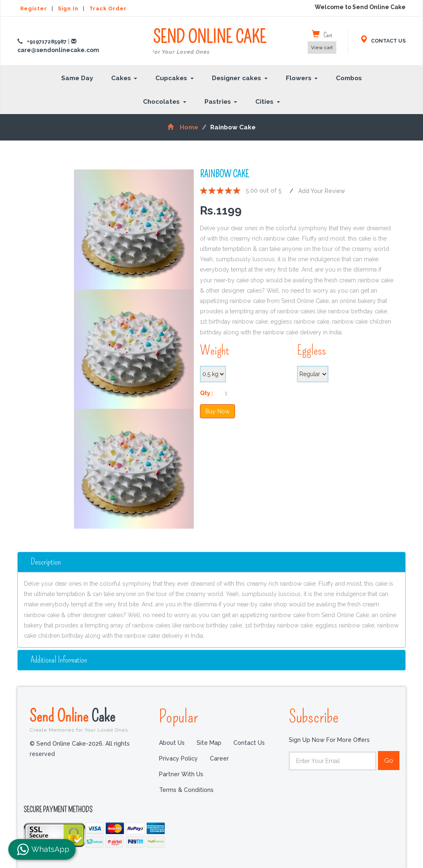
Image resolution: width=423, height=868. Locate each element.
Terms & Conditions (186, 790)
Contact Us (249, 743)
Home (183, 127)
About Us (172, 743)
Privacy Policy (178, 758)
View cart (322, 48)
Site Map (209, 743)
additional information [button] (59, 660)
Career (219, 758)
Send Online (88, 720)
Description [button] (46, 562)
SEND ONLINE (209, 42)
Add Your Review (322, 191)
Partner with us (181, 774)
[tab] (211, 562)
